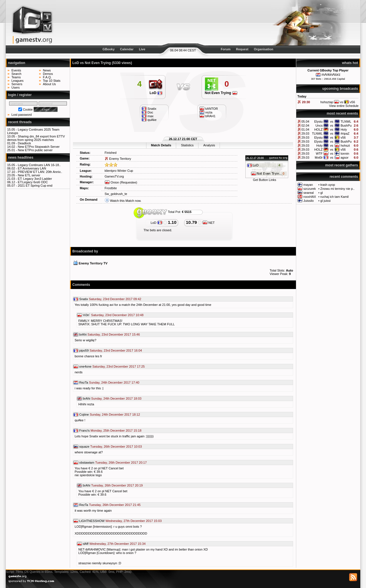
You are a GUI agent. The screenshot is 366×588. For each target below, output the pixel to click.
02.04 (305, 125)
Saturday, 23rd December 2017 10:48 (117, 315)
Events (16, 70)
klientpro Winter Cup (119, 171)
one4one (85, 366)
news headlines (21, 158)
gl (322, 193)
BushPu (346, 125)
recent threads (20, 122)
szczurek (310, 189)
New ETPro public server (35, 150)
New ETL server (29, 175)
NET (209, 223)
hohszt (345, 145)
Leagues (17, 81)
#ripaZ (345, 133)
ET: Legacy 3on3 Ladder (35, 179)
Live (142, 49)
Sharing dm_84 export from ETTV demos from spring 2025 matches (36, 138)
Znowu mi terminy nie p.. (337, 189)
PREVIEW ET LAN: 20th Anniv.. (40, 172)
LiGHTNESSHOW (92, 521)
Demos (48, 74)
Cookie (28, 109)
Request (242, 49)
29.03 (305, 133)
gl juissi (325, 201)
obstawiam (87, 463)
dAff (86, 544)
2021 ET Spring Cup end (35, 186)
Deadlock (24, 143)
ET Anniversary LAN (32, 168)
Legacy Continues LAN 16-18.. (39, 165)
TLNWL (346, 121)
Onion (112, 182)
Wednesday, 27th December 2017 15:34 (118, 544)
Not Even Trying (221, 93)
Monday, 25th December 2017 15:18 (116, 430)
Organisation (264, 49)
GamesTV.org (114, 176)
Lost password (22, 115)
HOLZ (318, 129)
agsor (345, 158)
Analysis (209, 145)
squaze (84, 447)
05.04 (305, 121)
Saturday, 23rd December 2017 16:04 (116, 350)
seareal (309, 193)
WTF (319, 154)
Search (16, 74)
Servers (17, 84)
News (47, 70)
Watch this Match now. (126, 201)
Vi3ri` (86, 315)
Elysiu (318, 121)
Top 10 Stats (52, 81)
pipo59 (84, 350)
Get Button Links (264, 180)
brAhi (83, 334)
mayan (308, 185)
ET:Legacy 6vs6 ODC (33, 182)
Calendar (127, 49)
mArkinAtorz (331, 75)
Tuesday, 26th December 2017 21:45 (115, 505)
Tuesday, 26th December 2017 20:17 (121, 463)
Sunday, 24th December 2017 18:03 (116, 398)
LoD (156, 93)
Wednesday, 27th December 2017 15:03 (134, 521)
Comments (81, 285)
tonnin (345, 154)
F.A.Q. (47, 77)
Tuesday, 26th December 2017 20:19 (117, 485)
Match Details (161, 145)
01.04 (305, 129)
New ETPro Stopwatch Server (39, 147)
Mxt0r (319, 158)
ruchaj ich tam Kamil (334, 197)
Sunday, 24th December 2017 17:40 (114, 382)
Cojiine (84, 414)
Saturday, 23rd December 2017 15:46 (114, 334)
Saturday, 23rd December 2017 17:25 (119, 366)
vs (332, 121)
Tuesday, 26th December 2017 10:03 (116, 447)
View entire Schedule (344, 106)
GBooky (109, 49)
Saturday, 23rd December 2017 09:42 (115, 299)
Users (16, 87)
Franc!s (84, 430)
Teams (16, 77)
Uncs (319, 125)
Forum (226, 49)
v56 (343, 137)
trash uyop (328, 185)
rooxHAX (310, 197)
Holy (344, 129)
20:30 (306, 102)
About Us (49, 84)
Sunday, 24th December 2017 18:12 (115, 414)
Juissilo (309, 201)
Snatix (84, 299)
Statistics (187, 145)
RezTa (84, 382)
